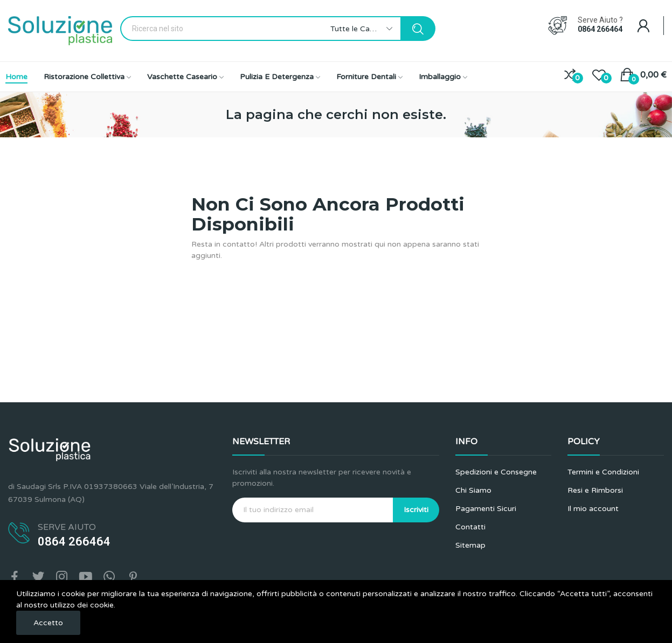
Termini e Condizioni (603, 472)
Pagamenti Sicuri (486, 509)
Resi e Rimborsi (595, 490)
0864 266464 (600, 29)
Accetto (48, 623)
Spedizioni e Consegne (496, 472)
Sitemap (470, 545)
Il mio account (593, 509)
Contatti (470, 527)
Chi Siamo (473, 490)
